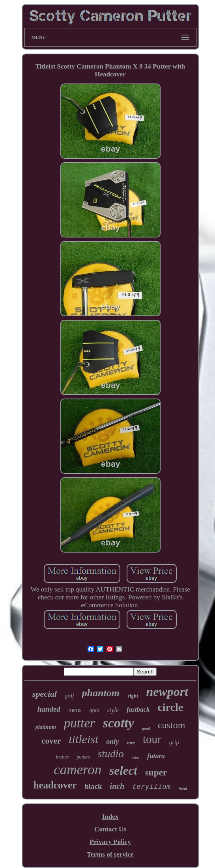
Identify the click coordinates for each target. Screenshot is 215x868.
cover (51, 741)
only (112, 742)
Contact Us (110, 829)
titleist (83, 739)
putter (79, 723)
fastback (138, 709)
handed (49, 709)
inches (62, 757)
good (146, 728)
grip (174, 742)
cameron (78, 770)
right (133, 696)
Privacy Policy (110, 842)
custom (171, 725)
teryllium (151, 787)
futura (156, 756)
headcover (55, 785)
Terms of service (110, 854)
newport (167, 692)
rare (131, 743)
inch (117, 786)
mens (75, 710)
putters (83, 757)
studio (111, 754)
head (183, 788)
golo (94, 710)
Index (110, 817)
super (156, 772)
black (93, 786)
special (45, 694)
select (123, 771)
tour (152, 739)
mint (136, 758)
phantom (101, 693)
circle (170, 707)
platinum (46, 727)
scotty (119, 723)
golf (69, 696)
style (113, 710)
